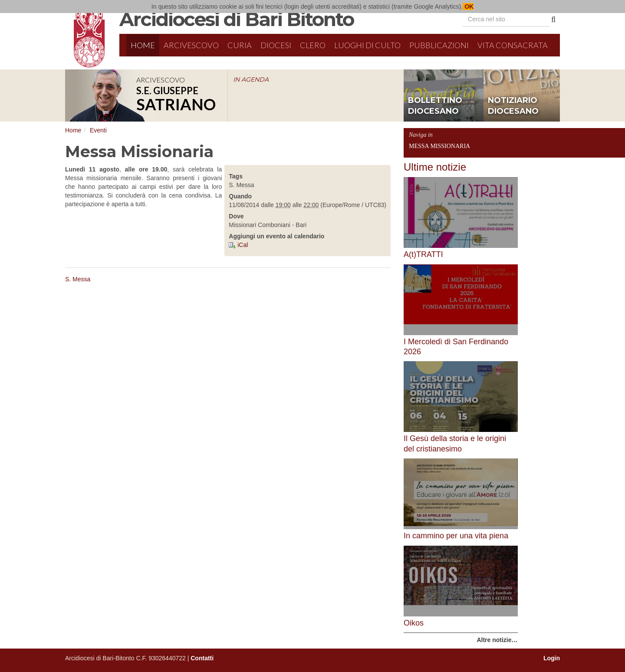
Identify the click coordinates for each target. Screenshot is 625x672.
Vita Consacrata (513, 45)
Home (143, 45)
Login (552, 658)
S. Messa (78, 279)
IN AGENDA (251, 79)
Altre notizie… (497, 640)
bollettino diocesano (435, 106)
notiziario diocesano (513, 106)
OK (468, 7)
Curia (240, 45)
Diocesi (276, 45)
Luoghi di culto (367, 45)
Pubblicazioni (439, 45)
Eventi (98, 130)
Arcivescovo (191, 45)
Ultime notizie (435, 167)
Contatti (202, 658)
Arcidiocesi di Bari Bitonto (237, 19)
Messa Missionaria (439, 146)
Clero (313, 45)
